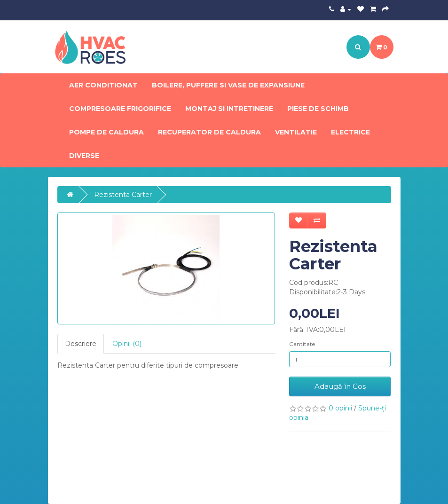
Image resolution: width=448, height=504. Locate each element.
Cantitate (302, 344)
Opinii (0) (127, 344)
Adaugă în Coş (340, 386)
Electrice (350, 132)
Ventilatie (296, 132)
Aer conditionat (103, 85)
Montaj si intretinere (229, 109)
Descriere (81, 344)
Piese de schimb (318, 109)
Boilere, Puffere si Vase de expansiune (228, 85)
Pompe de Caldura (106, 132)
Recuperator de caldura (209, 132)
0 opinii (340, 408)
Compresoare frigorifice (120, 109)
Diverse (84, 156)
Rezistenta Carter (123, 195)
